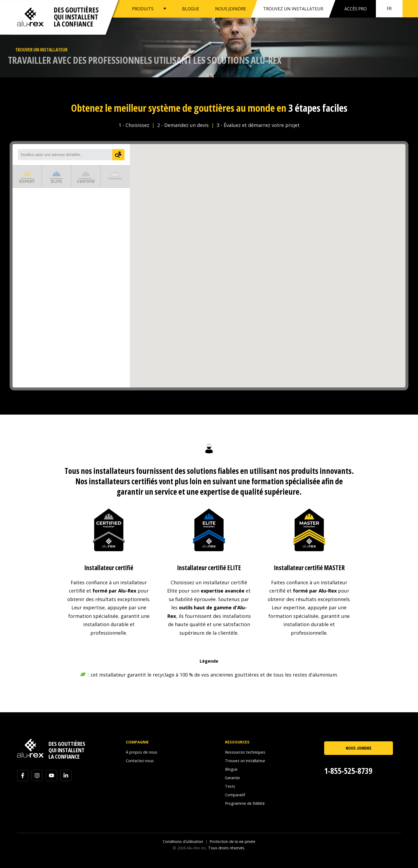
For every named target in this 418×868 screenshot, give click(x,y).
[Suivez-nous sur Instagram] (37, 775)
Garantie (232, 778)
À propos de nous (142, 752)
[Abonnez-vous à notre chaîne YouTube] (51, 775)
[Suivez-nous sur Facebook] (23, 775)
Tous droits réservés (226, 848)
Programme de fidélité (245, 803)
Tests (230, 786)
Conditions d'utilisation (183, 841)
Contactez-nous (140, 761)
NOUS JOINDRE (231, 9)
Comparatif (235, 795)
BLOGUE (191, 9)
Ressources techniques (245, 752)
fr (389, 9)
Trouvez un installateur (245, 761)
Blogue (231, 769)
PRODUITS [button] (143, 9)
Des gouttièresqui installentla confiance (76, 17)
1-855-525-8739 (348, 771)
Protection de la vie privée (232, 841)
